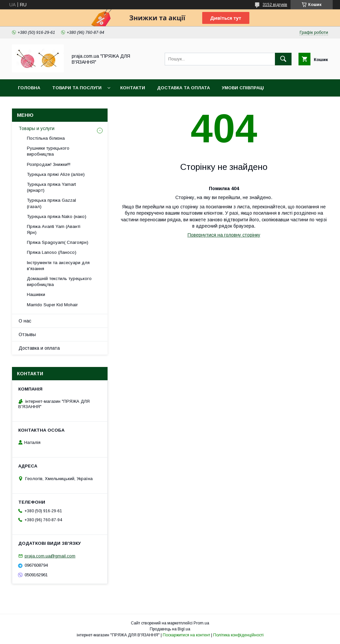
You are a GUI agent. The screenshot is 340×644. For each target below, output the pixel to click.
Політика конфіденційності (238, 635)
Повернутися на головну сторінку (224, 235)
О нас (25, 321)
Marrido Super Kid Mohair (52, 305)
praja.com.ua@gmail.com (50, 556)
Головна (29, 88)
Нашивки (36, 294)
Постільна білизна (46, 138)
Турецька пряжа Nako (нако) (57, 216)
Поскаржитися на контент (186, 635)
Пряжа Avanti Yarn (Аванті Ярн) (54, 229)
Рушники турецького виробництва (48, 151)
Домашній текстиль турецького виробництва (59, 282)
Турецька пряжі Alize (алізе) (56, 174)
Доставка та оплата (183, 88)
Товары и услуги (37, 128)
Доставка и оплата (39, 348)
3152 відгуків (275, 5)
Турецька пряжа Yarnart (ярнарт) (51, 187)
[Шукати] (283, 59)
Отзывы (27, 334)
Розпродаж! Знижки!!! (49, 164)
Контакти (133, 88)
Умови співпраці (243, 88)
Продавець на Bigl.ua (170, 629)
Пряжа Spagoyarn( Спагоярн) (58, 242)
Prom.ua (201, 623)
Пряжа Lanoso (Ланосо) (52, 252)
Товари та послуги (77, 88)
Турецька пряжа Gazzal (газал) (51, 203)
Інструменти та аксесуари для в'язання (58, 266)
